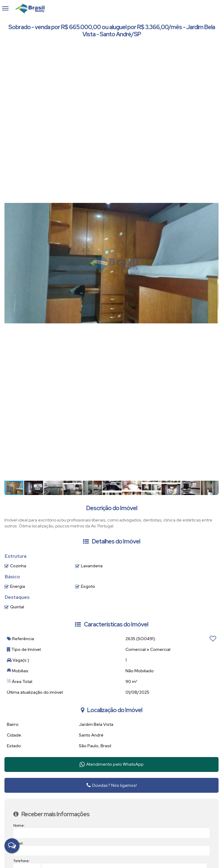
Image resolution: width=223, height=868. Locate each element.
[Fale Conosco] (12, 846)
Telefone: (22, 861)
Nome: (19, 825)
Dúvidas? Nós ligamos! (112, 785)
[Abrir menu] (6, 8)
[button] (213, 51)
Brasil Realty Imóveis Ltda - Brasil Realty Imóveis (32, 8)
